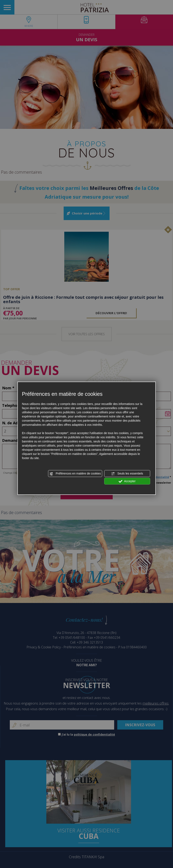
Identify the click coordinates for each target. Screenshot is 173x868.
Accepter (127, 481)
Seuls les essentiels (127, 474)
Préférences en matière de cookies (75, 474)
